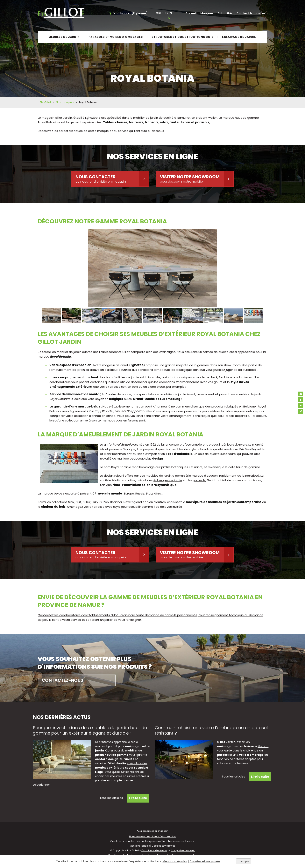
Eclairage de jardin (239, 37)
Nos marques (65, 102)
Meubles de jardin (64, 37)
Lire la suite (138, 798)
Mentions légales (140, 846)
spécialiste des (122, 768)
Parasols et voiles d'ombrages (116, 37)
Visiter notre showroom (197, 179)
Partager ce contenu (301, 411)
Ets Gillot (45, 102)
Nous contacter (112, 179)
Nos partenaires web (183, 850)
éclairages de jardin (168, 480)
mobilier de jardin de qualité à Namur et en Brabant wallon (175, 118)
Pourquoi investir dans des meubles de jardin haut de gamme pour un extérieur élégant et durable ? (90, 730)
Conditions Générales (154, 850)
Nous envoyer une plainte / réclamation (153, 836)
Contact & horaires (251, 13)
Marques (207, 13)
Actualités (225, 13)
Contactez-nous (79, 680)
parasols (199, 480)
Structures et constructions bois (182, 37)
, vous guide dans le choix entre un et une (243, 750)
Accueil (191, 13)
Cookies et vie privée (163, 846)
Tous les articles (111, 798)
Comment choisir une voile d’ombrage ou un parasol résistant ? (211, 730)
